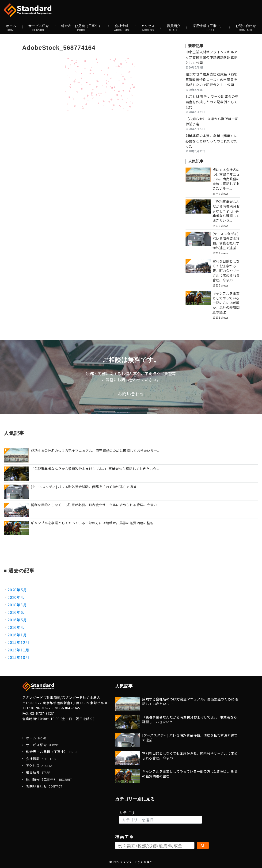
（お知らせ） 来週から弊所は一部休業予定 (212, 121)
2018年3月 (17, 605)
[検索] (203, 845)
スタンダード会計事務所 (136, 862)
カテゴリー (129, 813)
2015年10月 (18, 657)
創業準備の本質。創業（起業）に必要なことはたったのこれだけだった (212, 141)
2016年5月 (17, 620)
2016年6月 (17, 612)
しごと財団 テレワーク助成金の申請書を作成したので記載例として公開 (212, 102)
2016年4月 (17, 627)
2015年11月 (18, 650)
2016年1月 (17, 635)
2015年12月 (18, 642)
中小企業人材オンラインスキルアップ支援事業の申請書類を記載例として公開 (212, 57)
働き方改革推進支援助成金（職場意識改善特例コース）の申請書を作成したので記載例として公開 (212, 80)
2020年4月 (17, 597)
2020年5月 (17, 590)
